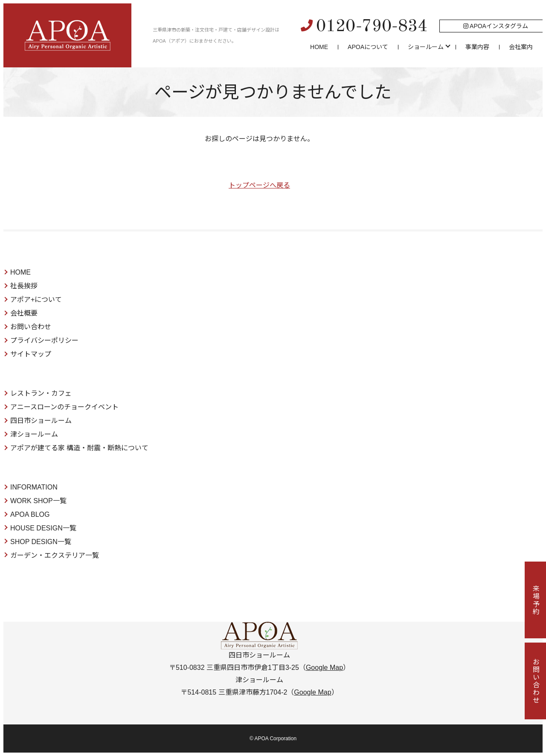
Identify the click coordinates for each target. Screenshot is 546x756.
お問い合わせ (31, 327)
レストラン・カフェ (41, 393)
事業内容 (477, 47)
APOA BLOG (30, 514)
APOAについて (368, 47)
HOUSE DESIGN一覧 (43, 528)
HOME (319, 47)
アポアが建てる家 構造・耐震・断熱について (79, 448)
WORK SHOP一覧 (38, 501)
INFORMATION (34, 487)
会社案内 (521, 47)
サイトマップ (31, 354)
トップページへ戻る (259, 185)
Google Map (324, 668)
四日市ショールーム (41, 421)
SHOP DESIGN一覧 (41, 542)
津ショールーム (34, 434)
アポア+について (36, 300)
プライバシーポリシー (44, 340)
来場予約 (536, 600)
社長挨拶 (24, 286)
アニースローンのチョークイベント (64, 407)
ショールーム (426, 47)
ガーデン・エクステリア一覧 (55, 555)
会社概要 (24, 313)
